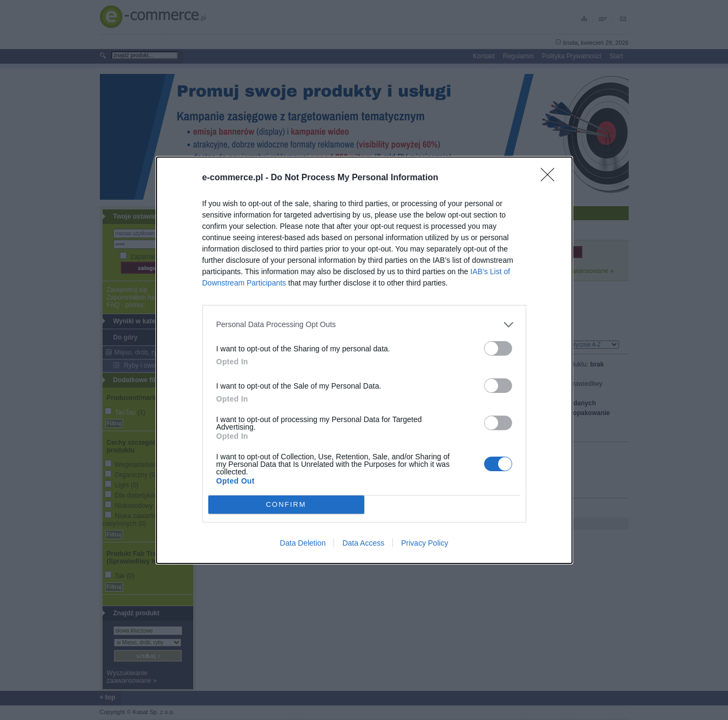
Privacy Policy (424, 543)
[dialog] (364, 360)
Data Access (363, 543)
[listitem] (364, 324)
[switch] (498, 348)
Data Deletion (303, 543)
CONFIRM (286, 504)
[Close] (551, 178)
